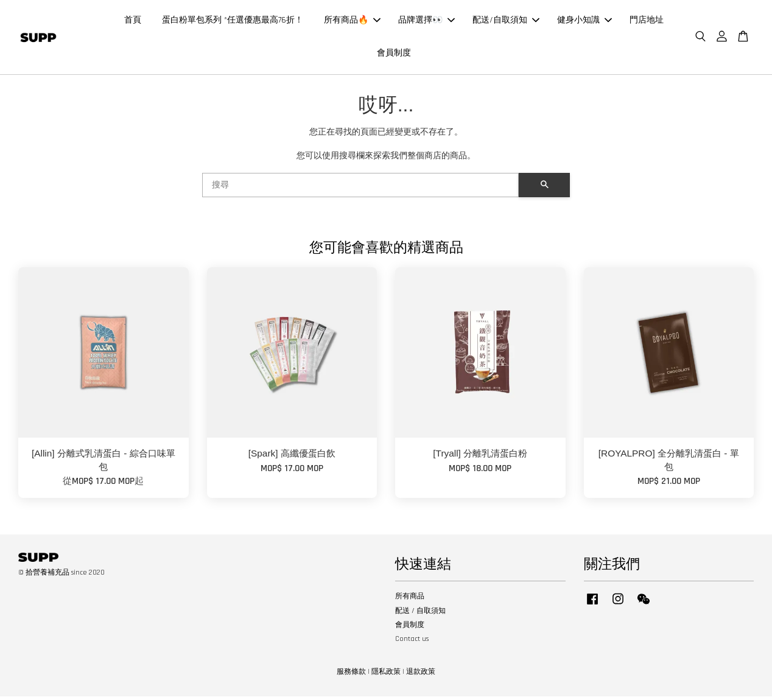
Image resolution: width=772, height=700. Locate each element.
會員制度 (394, 55)
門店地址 (647, 22)
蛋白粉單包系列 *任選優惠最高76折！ (233, 22)
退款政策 (421, 675)
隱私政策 (386, 675)
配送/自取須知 (506, 22)
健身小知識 (584, 22)
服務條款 (351, 675)
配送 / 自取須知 (420, 614)
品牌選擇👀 (426, 22)
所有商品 (410, 600)
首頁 (133, 22)
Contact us (412, 642)
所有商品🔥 (352, 22)
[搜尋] (360, 189)
